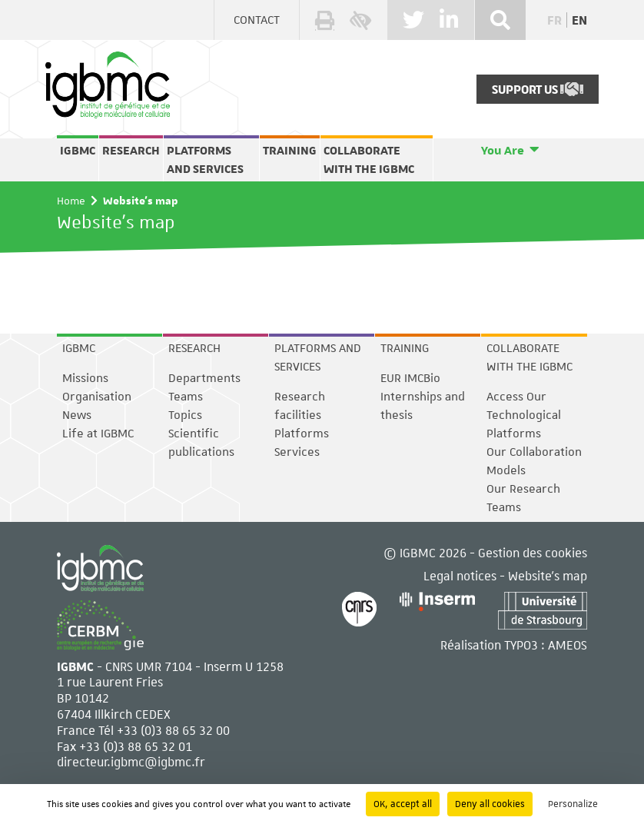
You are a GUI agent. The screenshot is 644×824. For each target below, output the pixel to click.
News (77, 415)
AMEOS (568, 645)
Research (131, 151)
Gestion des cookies (533, 552)
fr (554, 20)
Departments (204, 378)
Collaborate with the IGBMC (369, 160)
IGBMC (78, 151)
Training (290, 151)
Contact (257, 20)
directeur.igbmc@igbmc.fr (131, 761)
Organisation (97, 397)
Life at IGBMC (98, 434)
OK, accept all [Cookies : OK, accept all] (403, 804)
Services (297, 452)
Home (71, 201)
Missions (85, 378)
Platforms (302, 434)
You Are (503, 151)
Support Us (538, 89)
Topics (185, 415)
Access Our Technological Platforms (524, 415)
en (579, 20)
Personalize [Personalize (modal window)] (573, 804)
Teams (186, 397)
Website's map (548, 575)
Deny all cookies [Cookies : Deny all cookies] (490, 804)
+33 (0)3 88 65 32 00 (173, 730)
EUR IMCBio (410, 378)
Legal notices (460, 575)
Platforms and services (205, 160)
